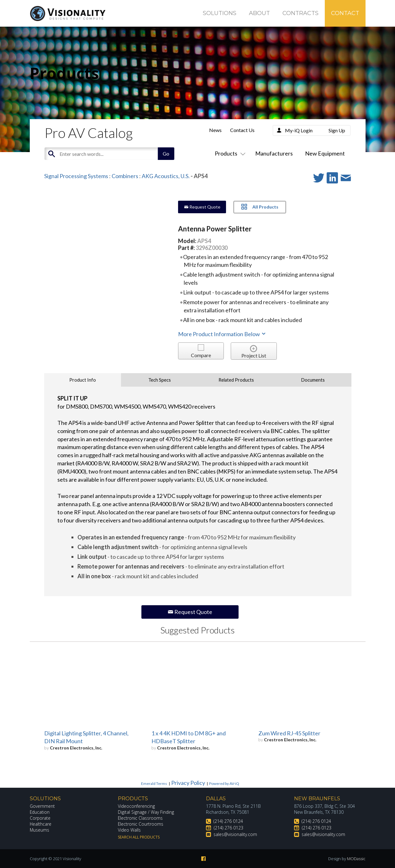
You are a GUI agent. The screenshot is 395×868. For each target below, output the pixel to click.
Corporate (40, 818)
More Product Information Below (222, 334)
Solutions (220, 13)
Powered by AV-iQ (224, 783)
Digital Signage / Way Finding (146, 812)
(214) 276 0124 (228, 821)
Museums (40, 830)
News (215, 130)
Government (42, 806)
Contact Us (242, 130)
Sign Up (337, 130)
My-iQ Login (299, 130)
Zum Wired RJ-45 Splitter (289, 733)
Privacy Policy (188, 783)
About (259, 13)
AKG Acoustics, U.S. (166, 176)
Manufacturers (274, 153)
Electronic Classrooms (140, 818)
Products (229, 153)
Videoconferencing (137, 806)
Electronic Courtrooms (141, 824)
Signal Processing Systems (76, 176)
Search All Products (139, 837)
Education (40, 812)
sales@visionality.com (235, 834)
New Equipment (325, 153)
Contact (345, 13)
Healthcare (41, 824)
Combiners (125, 176)
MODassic (356, 859)
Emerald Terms (154, 783)
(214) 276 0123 (229, 828)
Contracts (300, 13)
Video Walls (129, 830)
